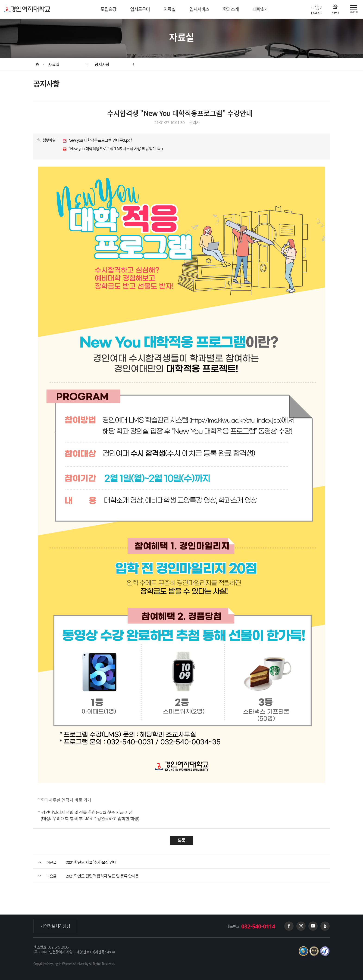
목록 (181, 840)
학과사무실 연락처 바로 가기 (67, 800)
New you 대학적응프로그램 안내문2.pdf (97, 140)
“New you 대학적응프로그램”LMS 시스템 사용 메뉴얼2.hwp (113, 149)
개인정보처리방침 (55, 926)
